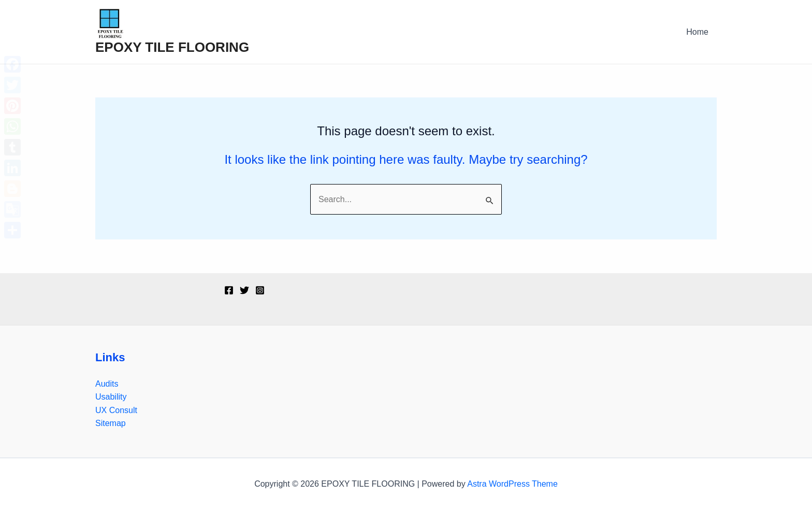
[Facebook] (229, 290)
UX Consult (116, 410)
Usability (111, 397)
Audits (107, 384)
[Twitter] (244, 290)
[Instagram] (260, 290)
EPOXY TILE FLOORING (172, 47)
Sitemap (111, 423)
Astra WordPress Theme (512, 484)
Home (697, 32)
